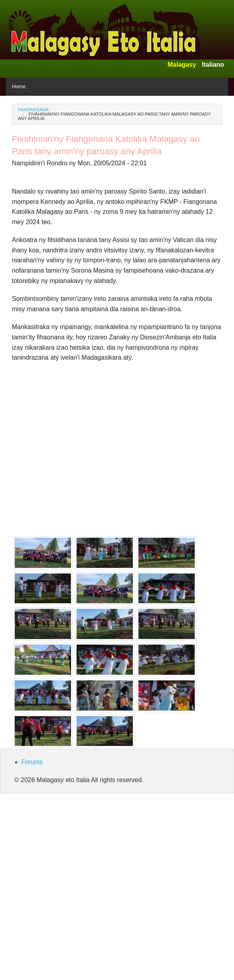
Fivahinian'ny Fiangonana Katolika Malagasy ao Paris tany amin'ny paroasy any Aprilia (114, 116)
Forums (32, 762)
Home (19, 86)
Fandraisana (33, 110)
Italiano (213, 65)
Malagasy (182, 65)
